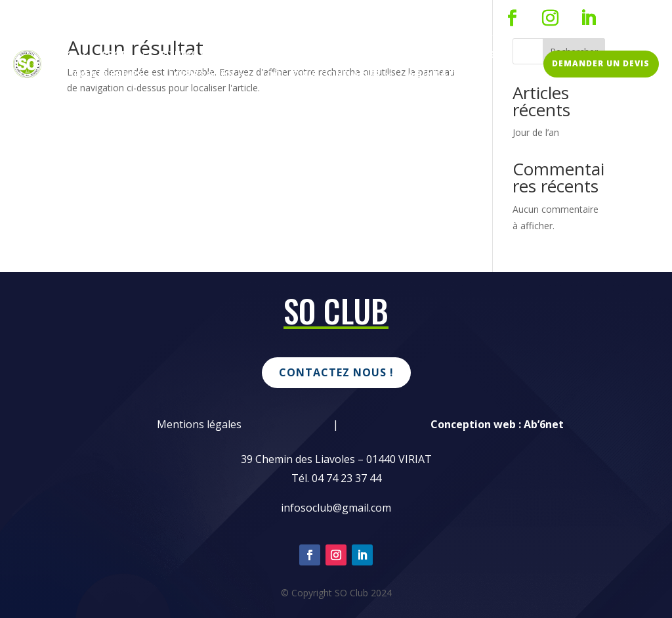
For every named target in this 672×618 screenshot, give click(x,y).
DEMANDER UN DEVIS (601, 63)
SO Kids (307, 55)
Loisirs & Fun (202, 75)
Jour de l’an (536, 132)
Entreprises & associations (424, 55)
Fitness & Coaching (211, 55)
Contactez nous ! (336, 372)
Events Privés (108, 75)
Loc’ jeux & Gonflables (321, 75)
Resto (59, 55)
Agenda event (442, 75)
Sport (117, 55)
